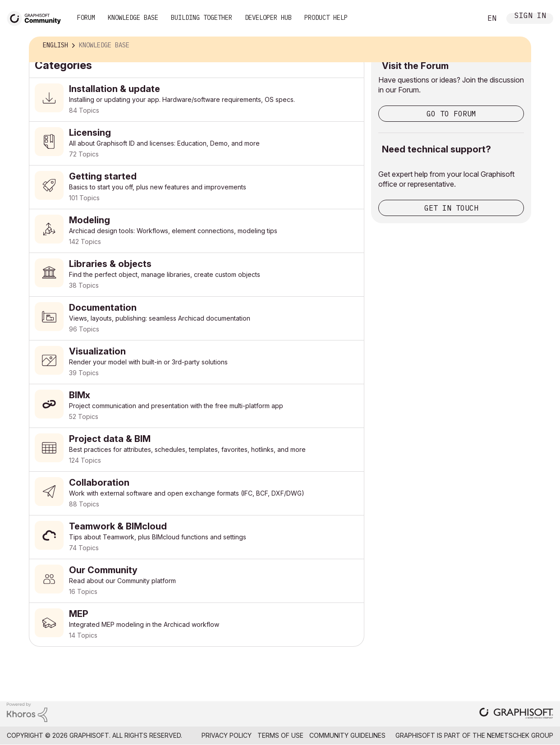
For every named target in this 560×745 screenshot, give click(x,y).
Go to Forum (451, 114)
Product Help (326, 18)
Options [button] (518, 46)
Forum (86, 18)
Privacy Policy (227, 735)
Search (465, 18)
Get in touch (451, 208)
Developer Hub (268, 18)
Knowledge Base (133, 18)
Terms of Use (280, 735)
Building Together (202, 18)
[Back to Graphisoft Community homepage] (37, 17)
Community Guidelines (347, 735)
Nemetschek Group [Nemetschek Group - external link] (520, 735)
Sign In (530, 16)
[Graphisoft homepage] (516, 714)
